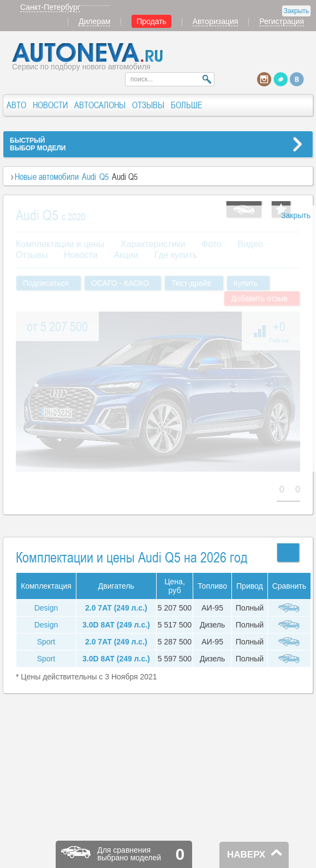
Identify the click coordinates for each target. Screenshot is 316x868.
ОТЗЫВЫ (148, 105)
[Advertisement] (127, 339)
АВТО (16, 105)
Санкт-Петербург (50, 7)
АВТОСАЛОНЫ (100, 105)
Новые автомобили (47, 177)
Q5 (104, 177)
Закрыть (296, 11)
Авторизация (216, 21)
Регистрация (282, 21)
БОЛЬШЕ (187, 105)
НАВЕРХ (246, 855)
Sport (46, 642)
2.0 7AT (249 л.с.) (116, 608)
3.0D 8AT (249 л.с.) (116, 625)
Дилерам (94, 21)
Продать (151, 21)
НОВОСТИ (50, 105)
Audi (89, 177)
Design (46, 608)
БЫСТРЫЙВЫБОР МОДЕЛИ (38, 144)
